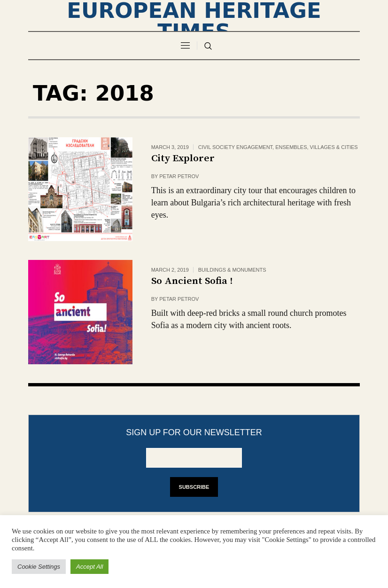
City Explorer (183, 158)
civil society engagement (235, 147)
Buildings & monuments (232, 270)
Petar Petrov (179, 176)
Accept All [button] (89, 567)
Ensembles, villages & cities (316, 147)
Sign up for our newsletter (194, 432)
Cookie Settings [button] (39, 567)
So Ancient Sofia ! (192, 281)
